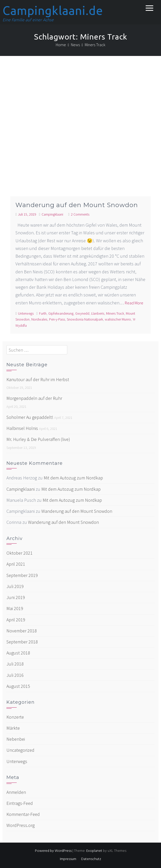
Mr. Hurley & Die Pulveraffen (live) (38, 439)
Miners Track (115, 313)
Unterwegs (26, 313)
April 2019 (16, 620)
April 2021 (16, 564)
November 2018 (22, 631)
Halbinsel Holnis (22, 428)
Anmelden (16, 792)
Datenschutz (91, 859)
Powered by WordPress (53, 851)
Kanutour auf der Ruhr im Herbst (38, 379)
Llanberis (98, 313)
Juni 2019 (16, 597)
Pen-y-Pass (57, 319)
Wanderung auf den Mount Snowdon (77, 205)
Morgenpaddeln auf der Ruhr (34, 398)
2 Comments (80, 214)
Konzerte (15, 717)
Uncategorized (20, 750)
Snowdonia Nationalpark (85, 319)
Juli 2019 (15, 586)
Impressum (68, 859)
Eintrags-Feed (20, 803)
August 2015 (18, 686)
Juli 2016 (15, 675)
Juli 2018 (15, 664)
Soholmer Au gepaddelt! (30, 417)
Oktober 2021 (20, 553)
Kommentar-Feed (23, 814)
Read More (134, 303)
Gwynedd (82, 313)
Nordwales (39, 319)
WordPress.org (21, 825)
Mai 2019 (15, 608)
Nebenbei (16, 739)
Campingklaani (52, 214)
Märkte (13, 728)
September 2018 (22, 642)
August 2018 (18, 653)
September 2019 (22, 575)
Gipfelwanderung (61, 313)
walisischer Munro (118, 319)
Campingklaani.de (53, 11)
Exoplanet (94, 851)
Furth (43, 313)
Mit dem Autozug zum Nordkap (73, 478)
